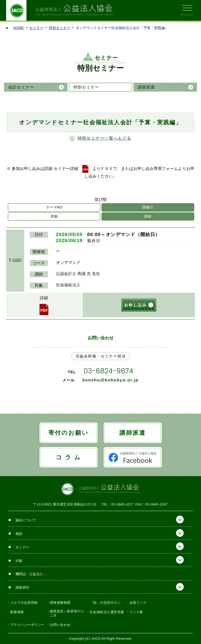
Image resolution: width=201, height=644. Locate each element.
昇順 (54, 216)
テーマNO (54, 207)
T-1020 (15, 260)
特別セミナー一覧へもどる (105, 138)
